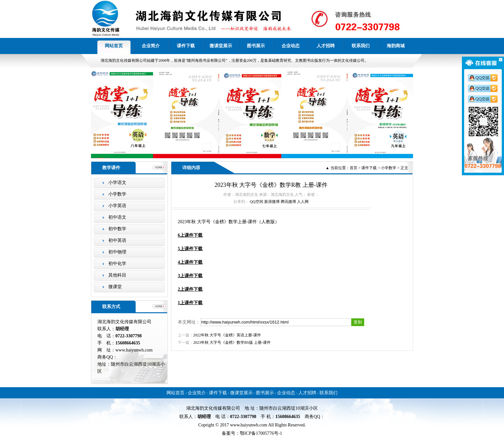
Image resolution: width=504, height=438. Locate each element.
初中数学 (117, 229)
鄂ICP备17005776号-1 (261, 433)
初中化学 (117, 264)
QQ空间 (256, 202)
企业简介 (151, 46)
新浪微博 (272, 202)
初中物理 (117, 252)
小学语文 (117, 182)
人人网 (303, 202)
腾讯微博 (288, 202)
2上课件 (190, 289)
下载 (198, 303)
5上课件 (190, 249)
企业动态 (291, 46)
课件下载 (186, 46)
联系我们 (361, 46)
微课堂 (115, 287)
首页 (354, 168)
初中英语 (117, 240)
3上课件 (190, 276)
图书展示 (256, 46)
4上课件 (190, 262)
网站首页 (114, 46)
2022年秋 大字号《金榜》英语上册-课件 (227, 335)
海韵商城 (396, 46)
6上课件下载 (190, 235)
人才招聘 (326, 46)
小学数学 (117, 194)
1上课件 (186, 303)
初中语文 (117, 217)
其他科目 (117, 275)
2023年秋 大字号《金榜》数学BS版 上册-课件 (232, 342)
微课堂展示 (221, 46)
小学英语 (117, 206)
